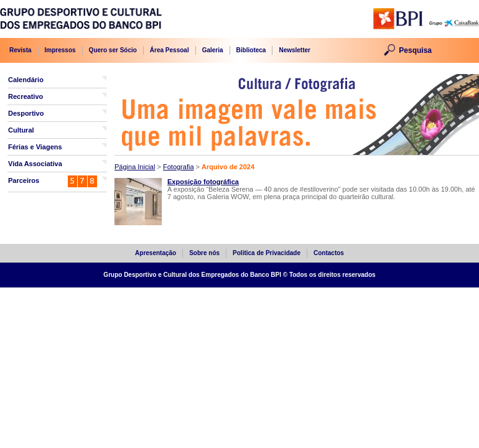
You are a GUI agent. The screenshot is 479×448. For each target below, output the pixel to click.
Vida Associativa (35, 164)
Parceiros (24, 180)
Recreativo (26, 96)
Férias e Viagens (35, 147)
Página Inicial (135, 167)
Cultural (21, 130)
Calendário (26, 80)
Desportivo (26, 113)
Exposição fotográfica (203, 182)
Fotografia (179, 167)
